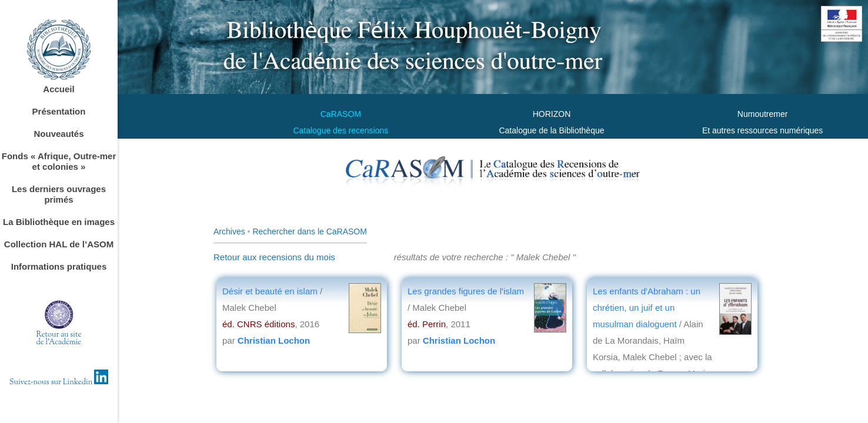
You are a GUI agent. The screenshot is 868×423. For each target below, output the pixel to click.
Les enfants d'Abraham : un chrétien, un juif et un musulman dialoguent (647, 308)
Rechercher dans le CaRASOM (310, 231)
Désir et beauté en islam (271, 291)
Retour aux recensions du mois (274, 257)
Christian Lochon (274, 340)
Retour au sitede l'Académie (59, 339)
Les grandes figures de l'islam (466, 291)
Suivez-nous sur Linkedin (59, 382)
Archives (229, 231)
